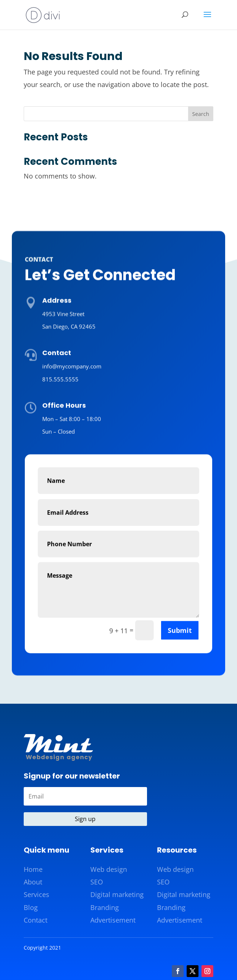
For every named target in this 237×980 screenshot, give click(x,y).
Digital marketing (117, 894)
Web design (109, 869)
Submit (180, 714)
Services (36, 894)
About (33, 882)
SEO (97, 882)
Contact (36, 920)
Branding (105, 907)
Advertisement (113, 920)
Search (201, 114)
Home (33, 869)
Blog (31, 907)
